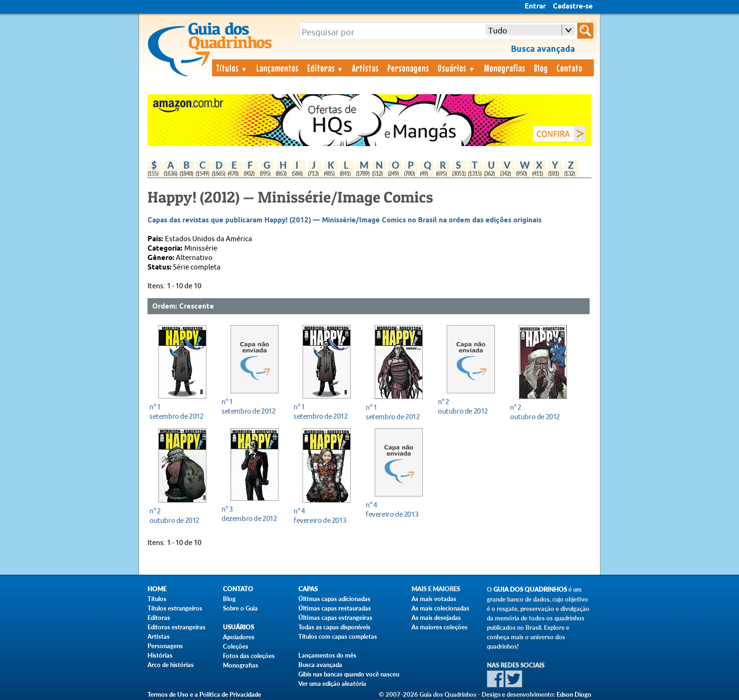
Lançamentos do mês (327, 655)
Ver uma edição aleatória (332, 684)
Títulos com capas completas (338, 636)
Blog (541, 68)
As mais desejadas (436, 618)
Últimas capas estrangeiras (335, 618)
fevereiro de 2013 (324, 516)
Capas (308, 589)
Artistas (365, 68)
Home (157, 589)
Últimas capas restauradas (335, 608)
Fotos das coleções (249, 656)
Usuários (457, 68)
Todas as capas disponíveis (334, 627)
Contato (570, 68)
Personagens (408, 68)
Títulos (232, 68)
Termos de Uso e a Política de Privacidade (204, 694)
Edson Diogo (574, 694)
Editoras (326, 68)
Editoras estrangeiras (177, 627)
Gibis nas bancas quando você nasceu (349, 674)
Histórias (160, 655)
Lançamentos (278, 68)
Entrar (535, 7)
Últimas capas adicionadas (334, 599)
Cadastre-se (573, 7)
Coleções (236, 646)
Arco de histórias (171, 665)
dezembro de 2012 (252, 514)
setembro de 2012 (180, 411)
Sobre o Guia (240, 608)
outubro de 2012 (468, 406)
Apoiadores (239, 637)
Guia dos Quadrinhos (530, 590)
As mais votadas (434, 599)
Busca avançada (320, 665)
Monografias (505, 68)
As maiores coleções (439, 627)
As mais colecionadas (440, 608)
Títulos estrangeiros (175, 608)
